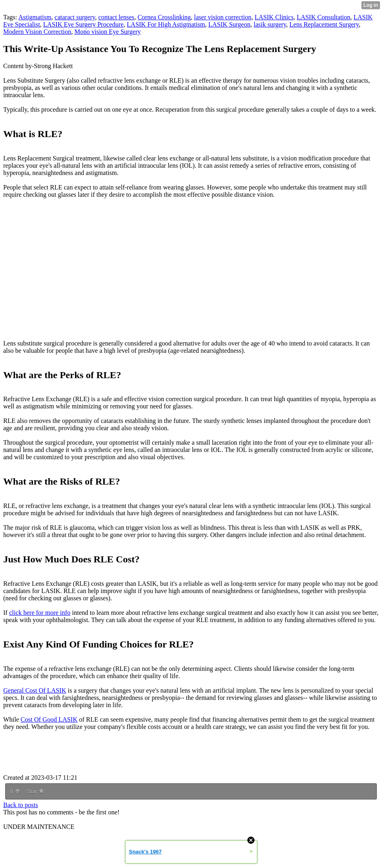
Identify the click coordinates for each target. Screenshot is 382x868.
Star (35, 791)
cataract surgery (75, 17)
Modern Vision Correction (37, 32)
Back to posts (21, 805)
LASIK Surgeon (230, 24)
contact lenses (116, 17)
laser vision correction (223, 17)
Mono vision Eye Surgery (108, 32)
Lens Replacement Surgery (324, 24)
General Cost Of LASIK (35, 690)
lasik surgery (270, 24)
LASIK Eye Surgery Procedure (83, 24)
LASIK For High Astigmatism (166, 24)
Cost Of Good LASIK (49, 719)
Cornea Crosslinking (164, 17)
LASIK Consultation (324, 17)
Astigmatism (35, 17)
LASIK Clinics (274, 17)
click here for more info (40, 613)
